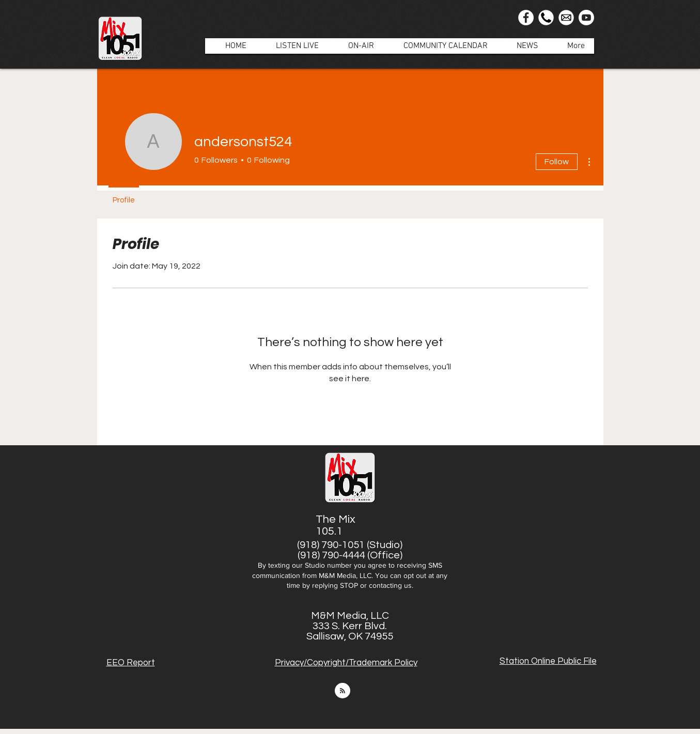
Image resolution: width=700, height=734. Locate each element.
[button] (356, 46)
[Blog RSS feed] (343, 691)
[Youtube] (586, 18)
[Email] (566, 18)
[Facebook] (526, 18)
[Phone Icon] (546, 18)
